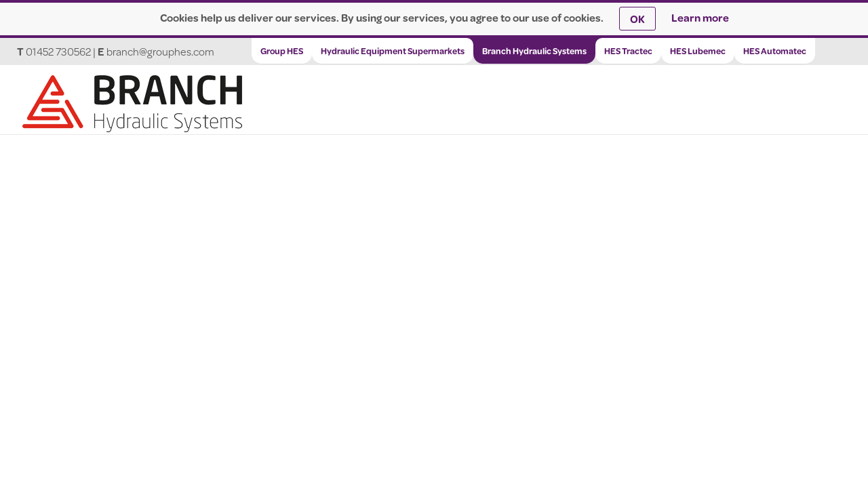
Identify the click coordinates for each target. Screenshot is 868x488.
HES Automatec (775, 51)
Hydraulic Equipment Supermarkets (393, 51)
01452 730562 (58, 51)
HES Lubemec (698, 51)
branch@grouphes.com (160, 51)
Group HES (282, 51)
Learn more (700, 17)
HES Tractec (628, 51)
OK (637, 19)
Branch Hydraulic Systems (534, 51)
